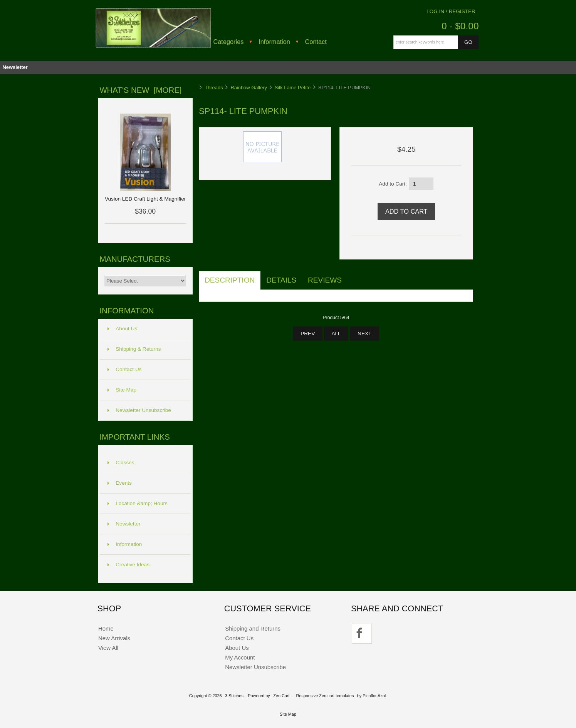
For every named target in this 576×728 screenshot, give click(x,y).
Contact (316, 42)
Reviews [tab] (325, 280)
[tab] (353, 276)
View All (108, 648)
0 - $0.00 (460, 26)
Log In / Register (451, 11)
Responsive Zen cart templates (325, 696)
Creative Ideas (128, 565)
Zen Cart (281, 696)
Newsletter (15, 67)
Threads (214, 88)
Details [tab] (281, 280)
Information (274, 42)
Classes (121, 463)
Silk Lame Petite (293, 88)
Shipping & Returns (134, 349)
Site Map (122, 390)
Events (120, 483)
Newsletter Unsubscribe (139, 410)
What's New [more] (140, 90)
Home (106, 628)
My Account (240, 657)
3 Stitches (234, 696)
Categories (229, 42)
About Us (122, 329)
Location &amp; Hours (138, 503)
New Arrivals (114, 638)
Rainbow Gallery (249, 88)
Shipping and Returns (253, 628)
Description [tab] (230, 280)
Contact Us (124, 369)
